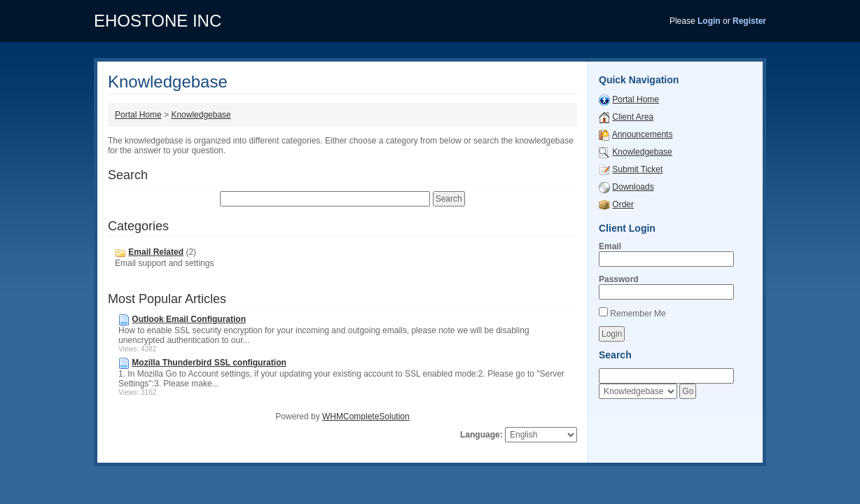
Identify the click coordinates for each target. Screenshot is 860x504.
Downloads (633, 187)
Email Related (156, 252)
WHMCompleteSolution (366, 416)
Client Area (633, 117)
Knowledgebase (201, 115)
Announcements (643, 134)
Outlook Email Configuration (189, 319)
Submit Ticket (637, 169)
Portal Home (138, 115)
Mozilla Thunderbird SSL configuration (209, 363)
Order (623, 204)
